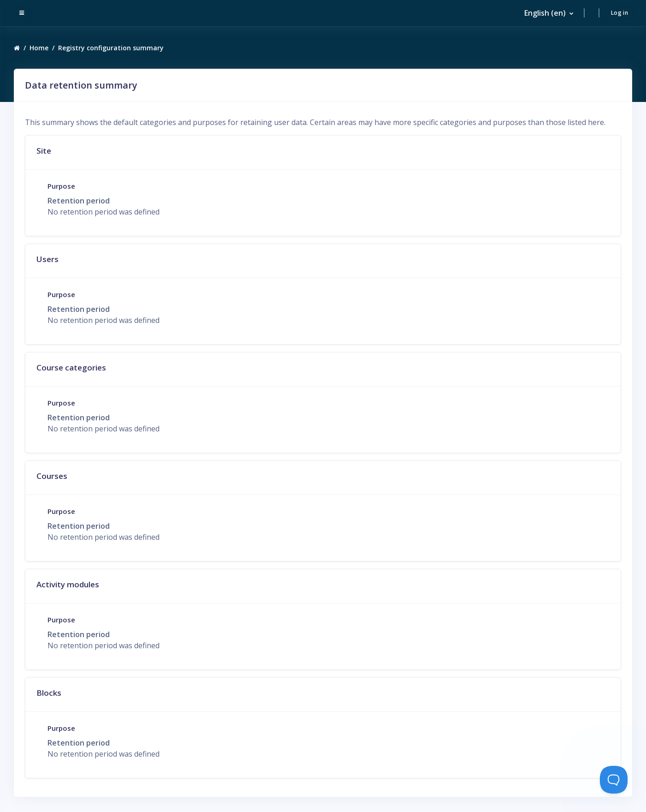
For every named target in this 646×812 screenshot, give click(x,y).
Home (39, 49)
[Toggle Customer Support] (614, 780)
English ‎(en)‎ (545, 14)
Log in (619, 14)
